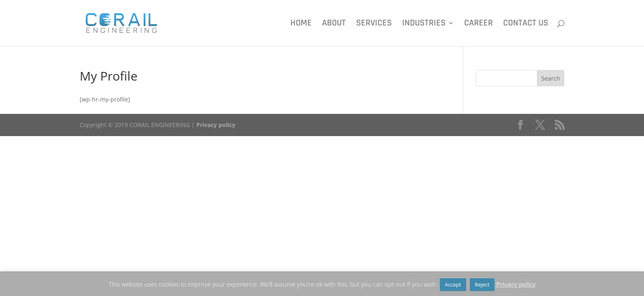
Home (301, 24)
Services (374, 24)
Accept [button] (453, 284)
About (334, 24)
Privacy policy (216, 125)
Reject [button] (482, 284)
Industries (424, 24)
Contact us (526, 24)
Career (478, 24)
